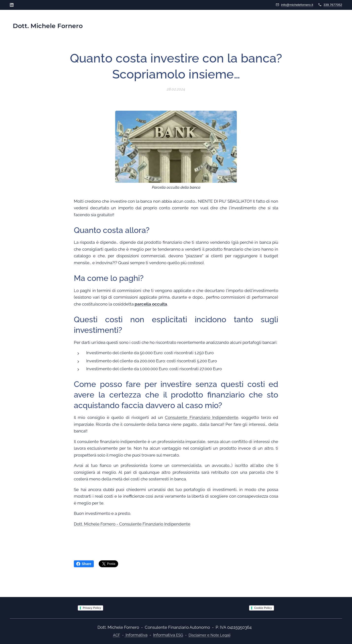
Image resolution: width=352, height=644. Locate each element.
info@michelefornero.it (297, 5)
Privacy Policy (92, 608)
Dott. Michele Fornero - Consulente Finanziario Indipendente (132, 524)
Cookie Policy (263, 608)
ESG (180, 635)
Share (84, 564)
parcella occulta (151, 304)
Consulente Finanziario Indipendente (202, 417)
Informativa (136, 635)
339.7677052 (333, 5)
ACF (117, 635)
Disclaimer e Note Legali (209, 635)
